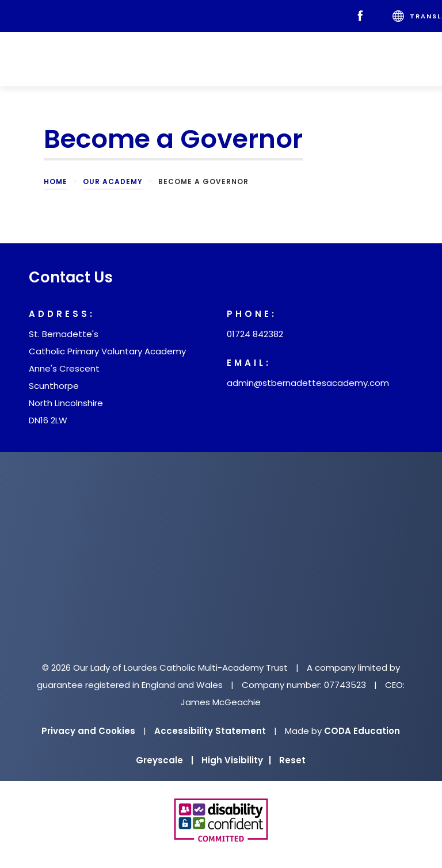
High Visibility (236, 760)
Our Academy (113, 181)
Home (56, 181)
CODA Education (362, 731)
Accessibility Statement (210, 731)
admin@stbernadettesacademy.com (308, 383)
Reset (292, 760)
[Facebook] (363, 16)
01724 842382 (255, 334)
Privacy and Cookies (88, 731)
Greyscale (165, 760)
